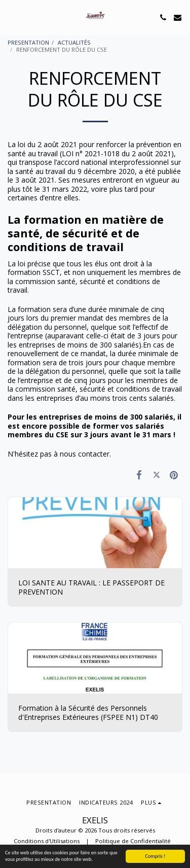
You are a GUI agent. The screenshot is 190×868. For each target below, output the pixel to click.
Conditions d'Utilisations (47, 841)
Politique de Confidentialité (133, 841)
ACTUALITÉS (74, 42)
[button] (11, 17)
